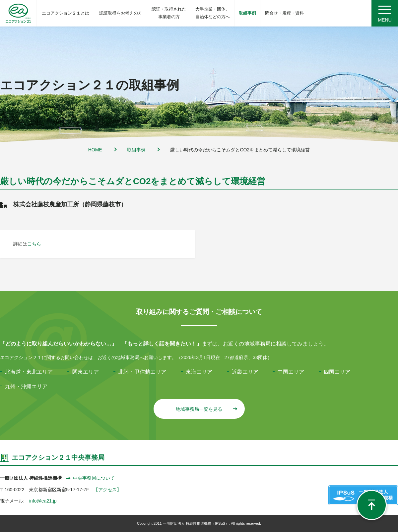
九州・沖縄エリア (26, 386)
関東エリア (86, 372)
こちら (34, 244)
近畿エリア (245, 372)
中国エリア (291, 372)
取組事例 (136, 150)
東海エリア (199, 372)
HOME (95, 150)
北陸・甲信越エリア (142, 372)
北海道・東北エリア (29, 372)
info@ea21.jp (43, 501)
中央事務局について (91, 478)
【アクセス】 (107, 490)
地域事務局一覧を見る (206, 409)
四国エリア (337, 372)
